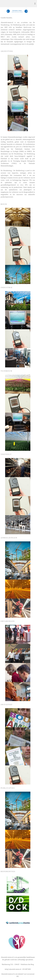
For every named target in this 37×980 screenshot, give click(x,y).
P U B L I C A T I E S (8, 788)
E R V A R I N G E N (8, 621)
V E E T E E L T (6, 454)
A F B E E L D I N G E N (9, 538)
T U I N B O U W (6, 371)
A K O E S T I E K (7, 51)
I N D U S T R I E (7, 287)
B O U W (4, 204)
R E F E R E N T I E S (8, 871)
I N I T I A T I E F (7, 705)
